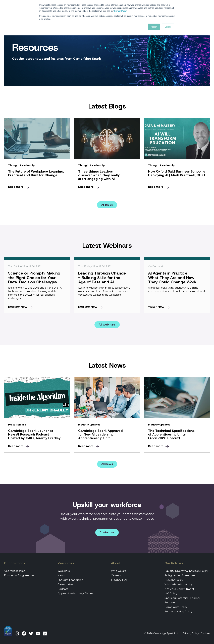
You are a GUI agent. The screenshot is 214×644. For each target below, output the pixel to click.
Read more (16, 187)
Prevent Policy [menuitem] (174, 580)
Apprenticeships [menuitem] (14, 571)
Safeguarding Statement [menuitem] (180, 575)
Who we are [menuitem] (119, 571)
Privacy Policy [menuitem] (191, 633)
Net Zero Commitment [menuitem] (179, 589)
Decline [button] (168, 27)
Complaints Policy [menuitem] (176, 607)
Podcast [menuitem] (63, 589)
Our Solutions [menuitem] (15, 563)
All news (107, 464)
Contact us (107, 532)
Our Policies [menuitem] (174, 563)
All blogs (107, 205)
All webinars (107, 325)
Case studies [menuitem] (65, 584)
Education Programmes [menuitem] (19, 575)
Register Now (18, 307)
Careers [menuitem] (116, 575)
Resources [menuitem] (66, 563)
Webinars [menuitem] (64, 571)
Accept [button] (154, 27)
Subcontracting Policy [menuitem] (178, 611)
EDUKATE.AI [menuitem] (119, 580)
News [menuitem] (61, 575)
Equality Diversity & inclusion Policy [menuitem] (186, 571)
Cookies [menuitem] (205, 633)
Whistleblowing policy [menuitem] (178, 584)
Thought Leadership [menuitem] (70, 580)
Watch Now (156, 307)
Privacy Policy (120, 11)
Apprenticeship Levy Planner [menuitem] (76, 593)
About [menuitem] (116, 563)
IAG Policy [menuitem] (171, 593)
